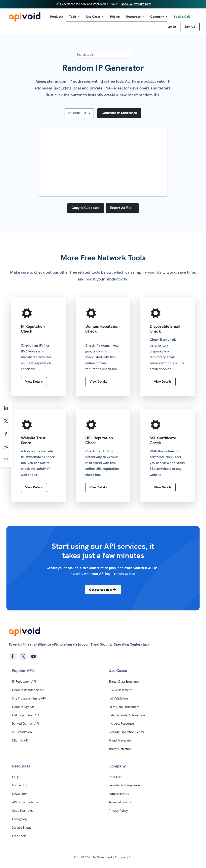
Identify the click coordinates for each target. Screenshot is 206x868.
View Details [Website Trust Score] (34, 487)
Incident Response (121, 723)
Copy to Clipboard (86, 208)
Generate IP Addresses (119, 113)
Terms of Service (120, 802)
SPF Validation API (25, 732)
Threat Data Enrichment (125, 681)
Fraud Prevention (121, 740)
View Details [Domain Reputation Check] (98, 382)
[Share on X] (6, 421)
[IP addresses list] (103, 162)
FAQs (16, 777)
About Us (115, 777)
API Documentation (26, 802)
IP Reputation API (24, 681)
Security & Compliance (124, 785)
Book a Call (182, 17)
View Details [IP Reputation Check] (34, 382)
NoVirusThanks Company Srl (113, 857)
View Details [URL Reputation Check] (98, 487)
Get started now (103, 590)
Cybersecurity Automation (127, 715)
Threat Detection (120, 749)
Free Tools (19, 836)
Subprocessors (119, 794)
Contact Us (20, 785)
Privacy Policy (118, 810)
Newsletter (20, 794)
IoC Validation (118, 698)
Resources (134, 17)
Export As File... (122, 208)
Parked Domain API (26, 723)
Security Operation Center (127, 732)
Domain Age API (23, 707)
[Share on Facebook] (6, 434)
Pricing (115, 17)
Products (56, 17)
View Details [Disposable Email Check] (163, 382)
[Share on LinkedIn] (6, 408)
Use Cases (94, 17)
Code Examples (23, 810)
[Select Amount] (79, 113)
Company (158, 17)
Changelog (19, 819)
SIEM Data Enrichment (124, 707)
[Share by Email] (6, 460)
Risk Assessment (120, 690)
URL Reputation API (26, 715)
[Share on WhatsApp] (6, 447)
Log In (172, 27)
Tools (73, 17)
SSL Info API (20, 740)
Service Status (22, 827)
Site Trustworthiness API (29, 698)
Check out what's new (136, 4)
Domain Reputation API (28, 690)
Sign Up (190, 27)
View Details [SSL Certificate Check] (163, 487)
